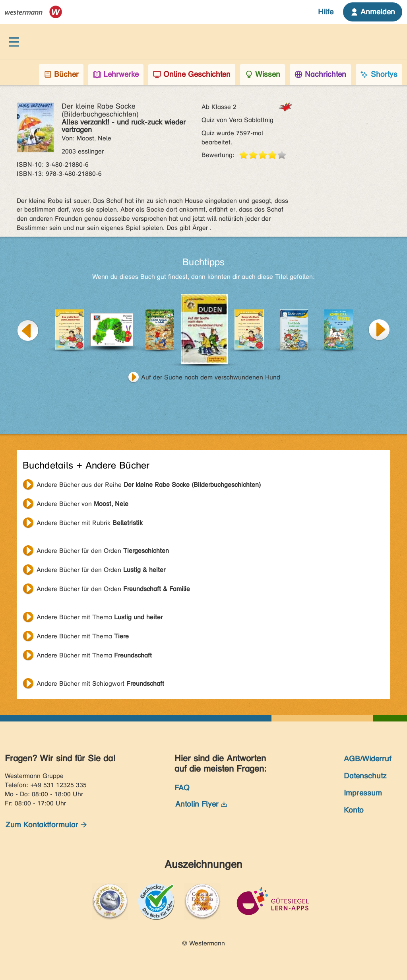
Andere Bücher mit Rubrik (90, 523)
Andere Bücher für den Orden (103, 551)
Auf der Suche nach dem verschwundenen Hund (211, 377)
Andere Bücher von (82, 504)
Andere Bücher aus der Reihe (149, 485)
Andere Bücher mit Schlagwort (100, 683)
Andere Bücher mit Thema (100, 617)
